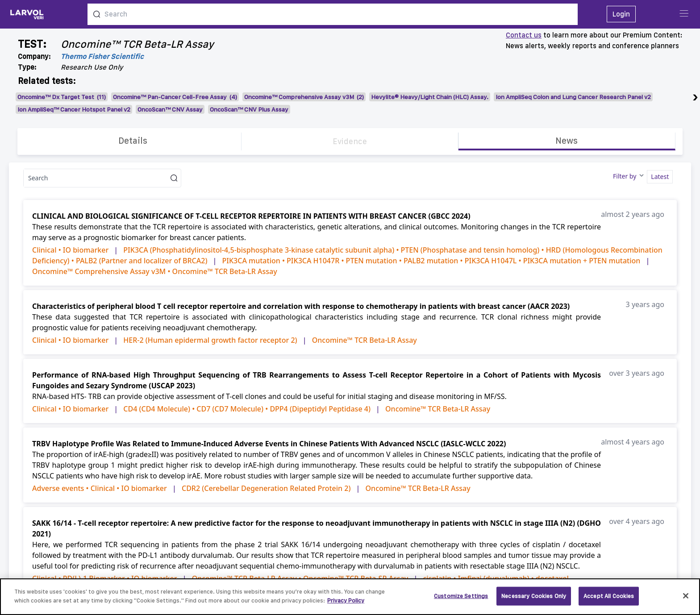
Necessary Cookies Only (534, 600)
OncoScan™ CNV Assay (170, 109)
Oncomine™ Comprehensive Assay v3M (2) (304, 97)
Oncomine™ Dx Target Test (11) (62, 97)
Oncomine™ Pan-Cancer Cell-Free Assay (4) (175, 97)
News (567, 141)
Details (133, 141)
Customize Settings (461, 600)
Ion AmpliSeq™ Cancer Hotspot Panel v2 (74, 109)
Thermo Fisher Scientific (102, 56)
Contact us (524, 35)
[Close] (686, 600)
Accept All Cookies (609, 600)
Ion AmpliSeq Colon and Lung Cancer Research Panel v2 (573, 97)
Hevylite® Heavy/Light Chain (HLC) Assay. (430, 97)
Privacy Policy (346, 605)
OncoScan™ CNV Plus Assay (249, 109)
